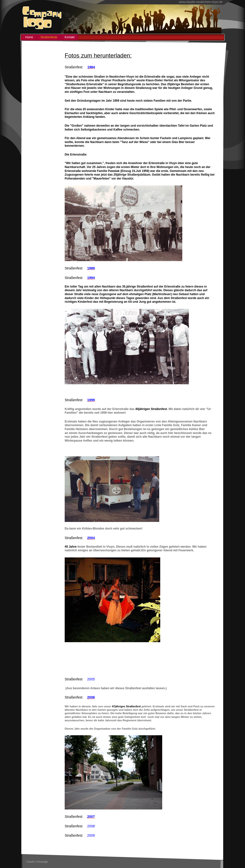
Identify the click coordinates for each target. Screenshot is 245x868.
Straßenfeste (49, 37)
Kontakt (70, 37)
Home (29, 37)
